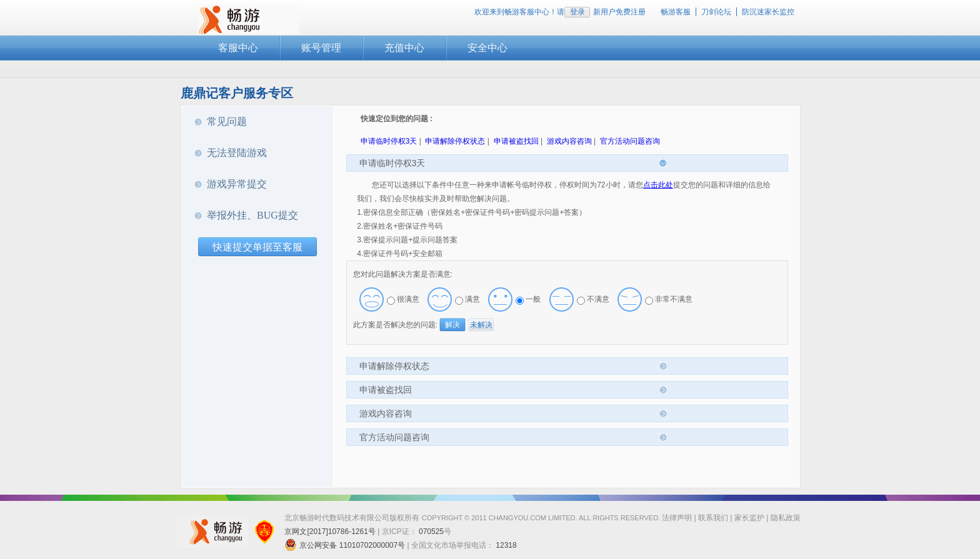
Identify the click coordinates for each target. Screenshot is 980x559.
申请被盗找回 (516, 141)
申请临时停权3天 (389, 141)
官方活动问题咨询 (630, 141)
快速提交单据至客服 (257, 247)
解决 (452, 325)
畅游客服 (676, 12)
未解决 (481, 325)
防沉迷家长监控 (768, 12)
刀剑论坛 (716, 12)
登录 (577, 12)
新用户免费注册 (619, 12)
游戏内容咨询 (569, 141)
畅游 (249, 20)
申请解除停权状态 (455, 141)
